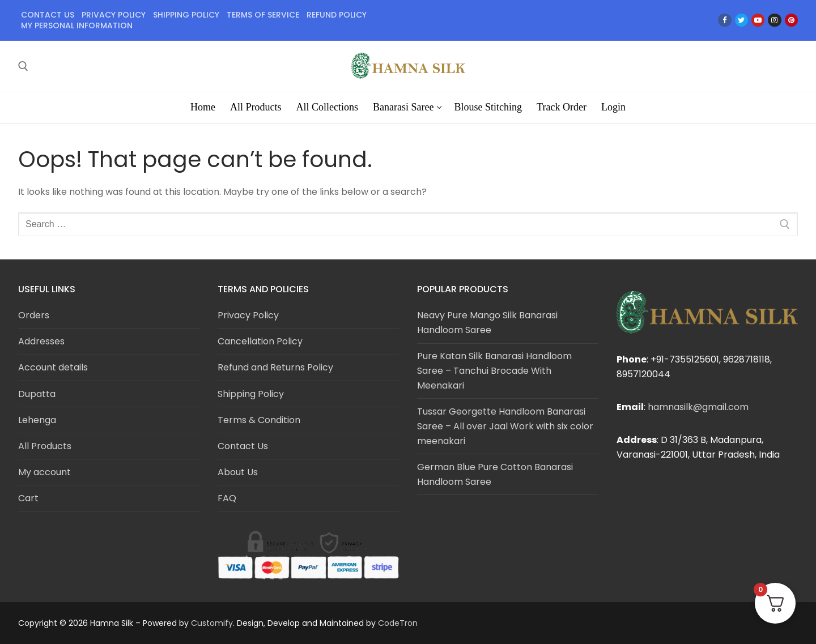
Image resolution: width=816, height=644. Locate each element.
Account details (53, 367)
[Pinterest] (791, 20)
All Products (45, 446)
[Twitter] (741, 20)
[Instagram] (774, 20)
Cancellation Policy (260, 341)
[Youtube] (758, 20)
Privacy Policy (248, 315)
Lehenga (37, 420)
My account (44, 472)
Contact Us (48, 15)
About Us (238, 472)
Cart (28, 498)
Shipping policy (186, 15)
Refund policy (337, 15)
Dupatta (37, 394)
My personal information (77, 25)
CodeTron (398, 623)
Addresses (41, 341)
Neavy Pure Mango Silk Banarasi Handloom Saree (487, 323)
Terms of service (263, 15)
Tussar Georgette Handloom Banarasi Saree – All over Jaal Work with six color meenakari (505, 426)
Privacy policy (114, 15)
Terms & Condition (259, 420)
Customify (212, 623)
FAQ (227, 498)
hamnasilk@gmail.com (698, 407)
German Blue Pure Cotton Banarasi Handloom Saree (495, 474)
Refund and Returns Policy (275, 367)
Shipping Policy (251, 394)
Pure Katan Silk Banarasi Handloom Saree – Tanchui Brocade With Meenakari (494, 371)
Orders (34, 315)
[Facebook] (724, 20)
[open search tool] (23, 66)
